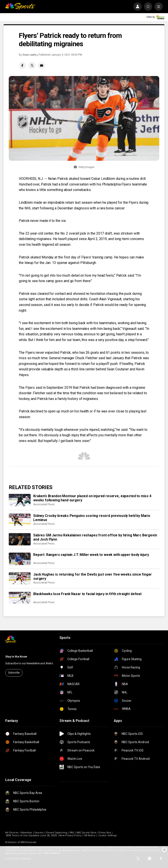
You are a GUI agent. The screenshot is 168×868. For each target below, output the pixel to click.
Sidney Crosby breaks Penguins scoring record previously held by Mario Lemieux (92, 518)
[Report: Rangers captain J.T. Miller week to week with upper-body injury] (20, 559)
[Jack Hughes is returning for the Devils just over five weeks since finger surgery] (20, 578)
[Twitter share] (32, 65)
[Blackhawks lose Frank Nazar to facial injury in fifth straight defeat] (20, 598)
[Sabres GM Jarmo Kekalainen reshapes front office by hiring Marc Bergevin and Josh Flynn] (20, 539)
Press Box (105, 833)
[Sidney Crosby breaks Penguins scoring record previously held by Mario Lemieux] (20, 520)
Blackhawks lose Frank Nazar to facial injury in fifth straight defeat (87, 594)
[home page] (20, 7)
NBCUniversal (28, 842)
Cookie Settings (108, 835)
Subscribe (14, 673)
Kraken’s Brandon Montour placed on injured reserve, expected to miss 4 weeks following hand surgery (92, 498)
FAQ (72, 833)
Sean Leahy (30, 55)
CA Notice (90, 835)
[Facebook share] (22, 65)
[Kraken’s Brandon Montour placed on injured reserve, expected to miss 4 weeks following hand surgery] (20, 500)
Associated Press (44, 504)
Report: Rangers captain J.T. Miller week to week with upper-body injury (91, 555)
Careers (39, 833)
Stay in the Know (16, 657)
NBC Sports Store (87, 833)
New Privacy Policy (70, 835)
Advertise (27, 833)
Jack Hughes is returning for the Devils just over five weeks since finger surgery (93, 576)
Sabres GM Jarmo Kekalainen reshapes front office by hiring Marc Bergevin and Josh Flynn (95, 537)
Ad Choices (12, 833)
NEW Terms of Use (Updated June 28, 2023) (31, 835)
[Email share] (42, 65)
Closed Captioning (57, 833)
